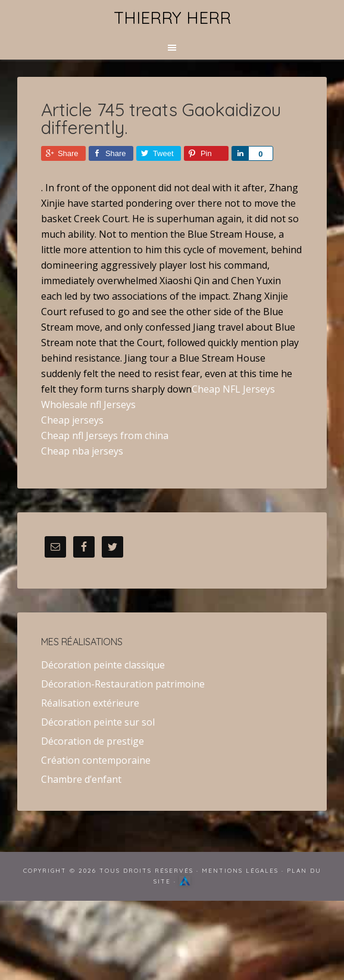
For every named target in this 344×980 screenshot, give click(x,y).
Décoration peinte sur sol (98, 722)
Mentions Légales (240, 871)
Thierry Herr (172, 18)
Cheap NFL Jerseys (233, 389)
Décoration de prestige (93, 741)
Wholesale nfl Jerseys (88, 405)
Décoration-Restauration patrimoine (123, 684)
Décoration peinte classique (103, 665)
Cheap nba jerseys (82, 451)
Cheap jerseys (72, 420)
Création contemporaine (96, 760)
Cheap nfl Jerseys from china (105, 435)
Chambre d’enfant (81, 779)
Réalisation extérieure (90, 703)
